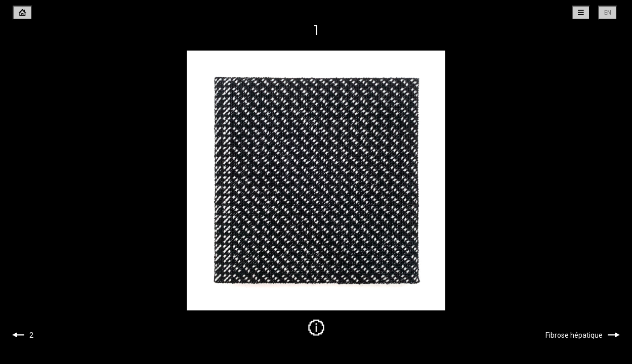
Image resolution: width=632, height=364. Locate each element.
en (608, 12)
